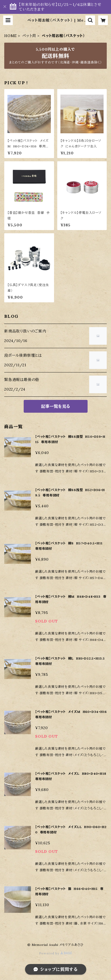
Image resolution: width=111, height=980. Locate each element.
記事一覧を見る (55, 406)
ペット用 (29, 36)
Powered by (56, 953)
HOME (11, 36)
